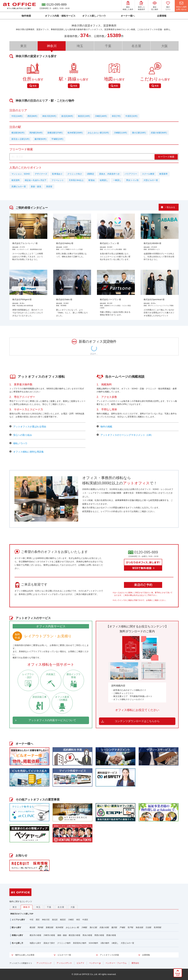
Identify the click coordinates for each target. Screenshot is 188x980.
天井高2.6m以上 (76, 180)
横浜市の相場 (35, 935)
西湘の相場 (111, 935)
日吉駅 (149, 927)
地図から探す (35, 943)
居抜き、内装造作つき (109, 174)
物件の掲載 (104, 427)
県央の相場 (87, 935)
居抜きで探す (49, 943)
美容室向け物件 (80, 943)
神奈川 (27, 907)
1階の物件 (105, 943)
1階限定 (90, 174)
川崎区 (71, 920)
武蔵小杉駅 (104, 927)
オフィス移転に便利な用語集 (27, 452)
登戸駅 (130, 927)
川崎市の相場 (49, 935)
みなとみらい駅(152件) (98, 133)
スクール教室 (148, 174)
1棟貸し (115, 943)
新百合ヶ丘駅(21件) (20, 139)
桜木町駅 (60, 927)
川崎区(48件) (101, 116)
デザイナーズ (41, 174)
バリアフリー (131, 174)
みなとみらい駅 (72, 927)
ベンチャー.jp (95, 963)
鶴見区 (63, 920)
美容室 (49, 186)
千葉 (108, 46)
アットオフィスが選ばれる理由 (28, 427)
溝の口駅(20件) (139, 133)
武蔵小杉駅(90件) (159, 133)
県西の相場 (99, 935)
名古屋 (136, 46)
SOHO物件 (93, 943)
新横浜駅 (50, 927)
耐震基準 (163, 174)
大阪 (164, 46)
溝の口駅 (93, 927)
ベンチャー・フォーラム (116, 963)
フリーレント (58, 180)
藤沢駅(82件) (40, 139)
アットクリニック (44, 963)
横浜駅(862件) (18, 133)
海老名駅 (140, 927)
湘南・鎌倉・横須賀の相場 (69, 935)
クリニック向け (75, 174)
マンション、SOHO (21, 174)
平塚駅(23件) (57, 139)
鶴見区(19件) (84, 116)
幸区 (78, 920)
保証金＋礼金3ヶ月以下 (36, 180)
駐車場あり (57, 174)
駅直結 (92, 180)
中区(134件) (17, 116)
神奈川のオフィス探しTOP (22, 914)
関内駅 (41, 927)
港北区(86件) (67, 116)
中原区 (85, 920)
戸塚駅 (122, 927)
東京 (23, 46)
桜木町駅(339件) (75, 133)
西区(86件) (32, 116)
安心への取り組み (21, 435)
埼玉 (80, 46)
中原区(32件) (131, 116)
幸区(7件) (116, 116)
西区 (38, 920)
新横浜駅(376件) (55, 133)
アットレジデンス (64, 963)
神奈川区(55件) (49, 116)
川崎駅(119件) (121, 133)
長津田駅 (158, 927)
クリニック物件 (64, 943)
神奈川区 (46, 920)
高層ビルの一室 (19, 186)
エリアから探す (18, 920)
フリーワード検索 (21, 149)
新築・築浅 (36, 186)
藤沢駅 (114, 927)
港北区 (55, 920)
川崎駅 (84, 927)
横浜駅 (33, 927)
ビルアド (80, 963)
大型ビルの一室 (151, 180)
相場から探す (17, 935)
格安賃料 (16, 180)
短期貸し (104, 180)
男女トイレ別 (132, 180)
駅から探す (17, 927)
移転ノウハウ (18, 443)
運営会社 (135, 963)
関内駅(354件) (36, 133)
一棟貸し (117, 180)
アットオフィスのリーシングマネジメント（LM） (125, 435)
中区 (32, 920)
